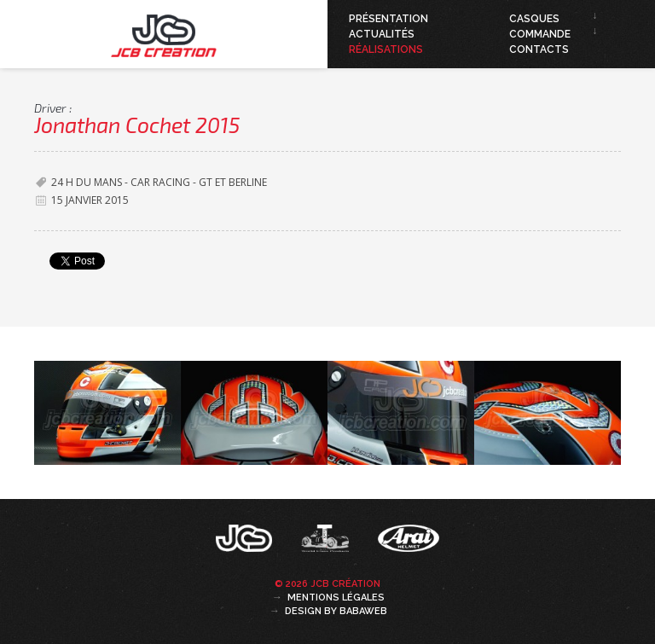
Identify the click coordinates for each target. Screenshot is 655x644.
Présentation (388, 19)
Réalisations (386, 49)
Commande (540, 34)
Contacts (539, 49)
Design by (336, 611)
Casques (534, 19)
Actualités (382, 34)
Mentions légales (336, 598)
